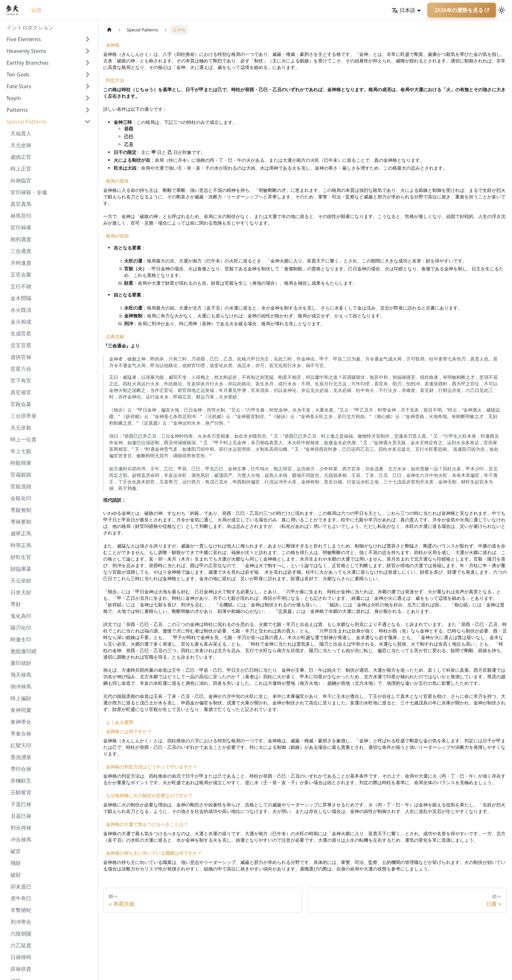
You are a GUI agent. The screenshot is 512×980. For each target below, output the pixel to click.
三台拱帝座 (24, 416)
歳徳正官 (21, 157)
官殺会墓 (21, 404)
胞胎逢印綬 (24, 651)
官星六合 (21, 369)
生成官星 (21, 333)
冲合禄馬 (21, 839)
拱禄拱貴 (21, 969)
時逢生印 (21, 639)
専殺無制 (21, 510)
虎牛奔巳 (21, 898)
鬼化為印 (21, 616)
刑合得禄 (21, 828)
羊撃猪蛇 (21, 910)
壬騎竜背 (21, 792)
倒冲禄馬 (21, 686)
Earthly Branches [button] (28, 63)
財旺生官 (21, 557)
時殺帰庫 (21, 463)
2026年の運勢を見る (462, 10)
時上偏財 (21, 698)
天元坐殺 (21, 428)
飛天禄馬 (21, 675)
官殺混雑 (21, 486)
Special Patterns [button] (27, 122)
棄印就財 (21, 663)
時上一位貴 (24, 439)
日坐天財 (21, 592)
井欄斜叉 (21, 781)
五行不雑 (21, 286)
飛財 (16, 863)
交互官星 (21, 345)
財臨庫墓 (21, 569)
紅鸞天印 (21, 745)
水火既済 (21, 310)
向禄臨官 (21, 180)
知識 (36, 10)
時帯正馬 (21, 545)
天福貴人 (21, 133)
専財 (16, 604)
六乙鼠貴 (21, 945)
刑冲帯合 (21, 922)
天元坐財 (21, 581)
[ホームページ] (109, 30)
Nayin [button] (14, 98)
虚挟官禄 (21, 357)
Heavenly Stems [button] (26, 51)
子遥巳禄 (21, 804)
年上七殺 (21, 451)
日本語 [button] (403, 10)
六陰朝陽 (21, 934)
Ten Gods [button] (18, 75)
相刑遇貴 (21, 239)
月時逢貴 (21, 263)
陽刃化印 (21, 628)
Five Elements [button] (24, 39)
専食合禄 (21, 734)
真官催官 (21, 392)
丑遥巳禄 (21, 816)
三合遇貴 (21, 251)
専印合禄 (21, 769)
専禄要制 (21, 522)
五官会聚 (21, 275)
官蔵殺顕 (21, 475)
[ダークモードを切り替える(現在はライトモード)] (502, 10)
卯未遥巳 (21, 887)
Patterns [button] (17, 110)
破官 (16, 851)
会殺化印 (21, 498)
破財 (16, 875)
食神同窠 (21, 710)
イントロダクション (30, 27)
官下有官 (21, 380)
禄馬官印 (21, 216)
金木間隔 (21, 298)
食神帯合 (21, 722)
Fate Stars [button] (19, 86)
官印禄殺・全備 (29, 192)
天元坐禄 (21, 145)
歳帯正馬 (21, 533)
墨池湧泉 (21, 757)
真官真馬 (21, 204)
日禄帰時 (21, 957)
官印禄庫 (21, 228)
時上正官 (21, 169)
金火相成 (21, 322)
